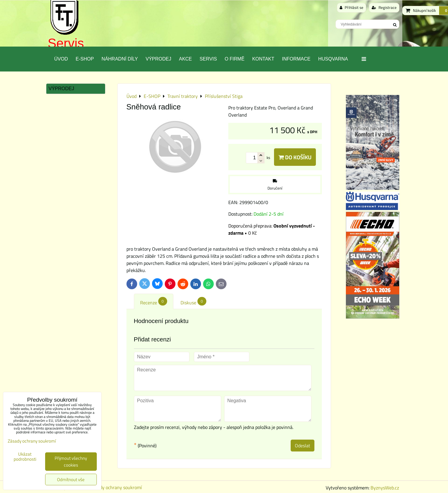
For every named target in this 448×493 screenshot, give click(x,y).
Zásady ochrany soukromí (116, 487)
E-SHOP (85, 59)
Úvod (61, 59)
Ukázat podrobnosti (25, 457)
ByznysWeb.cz (385, 488)
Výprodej (158, 59)
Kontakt (263, 59)
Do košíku (295, 157)
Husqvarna (333, 59)
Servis (66, 43)
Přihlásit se (352, 7)
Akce (186, 59)
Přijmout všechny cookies (71, 462)
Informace (296, 59)
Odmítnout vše (71, 480)
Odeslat (303, 446)
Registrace (384, 7)
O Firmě (235, 59)
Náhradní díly (120, 59)
